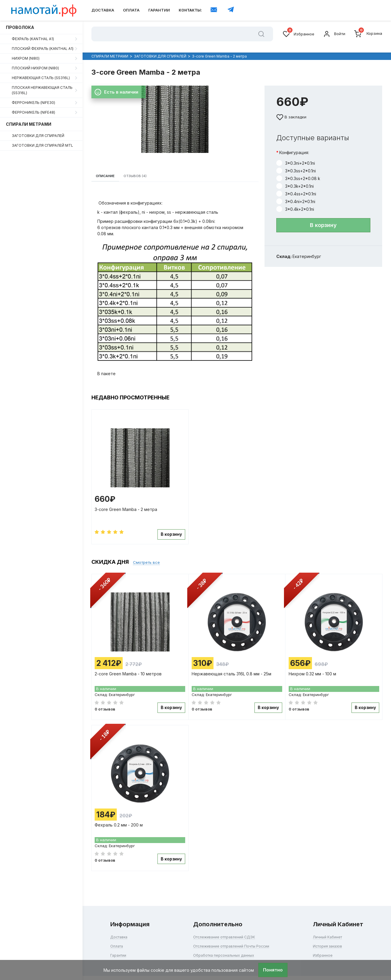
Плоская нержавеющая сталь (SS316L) (42, 90)
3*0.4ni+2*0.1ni (296, 196)
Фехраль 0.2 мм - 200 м (120, 820)
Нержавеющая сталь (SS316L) (41, 78)
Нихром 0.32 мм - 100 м (314, 671)
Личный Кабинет (332, 929)
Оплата (131, 10)
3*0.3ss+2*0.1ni (296, 165)
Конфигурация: (294, 147)
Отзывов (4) (147, 173)
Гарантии (159, 10)
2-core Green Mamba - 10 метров (130, 671)
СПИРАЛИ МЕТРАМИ (29, 124)
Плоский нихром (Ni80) (35, 68)
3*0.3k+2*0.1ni (295, 180)
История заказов (332, 938)
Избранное (299, 34)
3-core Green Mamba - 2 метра (127, 509)
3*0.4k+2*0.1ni (295, 203)
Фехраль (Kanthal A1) (33, 39)
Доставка (103, 10)
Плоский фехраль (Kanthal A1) (43, 49)
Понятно (273, 970)
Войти (334, 34)
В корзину (323, 219)
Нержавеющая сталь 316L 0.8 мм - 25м (233, 671)
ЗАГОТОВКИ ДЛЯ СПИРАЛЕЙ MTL (42, 145)
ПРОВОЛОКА (20, 27)
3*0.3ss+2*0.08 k (298, 173)
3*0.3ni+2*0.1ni (296, 157)
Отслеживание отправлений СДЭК (223, 929)
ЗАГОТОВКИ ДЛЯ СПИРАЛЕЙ (38, 136)
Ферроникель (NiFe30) (33, 103)
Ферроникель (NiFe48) (33, 112)
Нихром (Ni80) (26, 58)
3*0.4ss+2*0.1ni (296, 188)
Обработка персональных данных (222, 947)
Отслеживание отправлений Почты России (231, 938)
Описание (109, 173)
